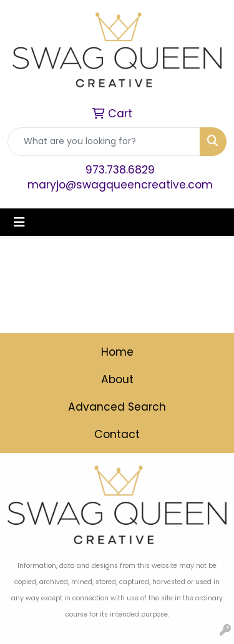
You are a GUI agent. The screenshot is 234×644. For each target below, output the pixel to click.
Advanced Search (117, 407)
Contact (117, 434)
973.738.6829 (120, 170)
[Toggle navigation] (19, 222)
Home (117, 352)
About (117, 379)
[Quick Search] (104, 142)
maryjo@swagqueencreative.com (120, 185)
